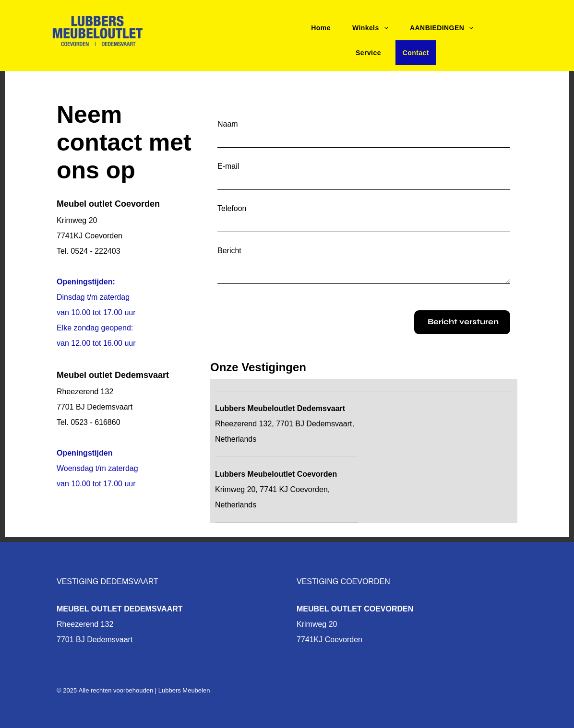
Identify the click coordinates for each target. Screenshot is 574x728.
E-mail (228, 166)
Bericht (229, 251)
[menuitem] (324, 28)
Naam (228, 124)
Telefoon (232, 208)
